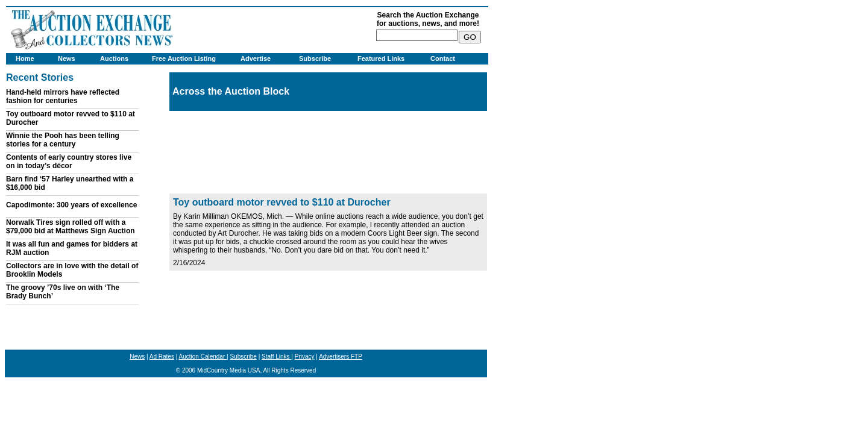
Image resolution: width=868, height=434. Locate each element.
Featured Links (381, 58)
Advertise (256, 58)
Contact (443, 58)
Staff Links (276, 357)
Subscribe (315, 58)
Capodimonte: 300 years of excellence (71, 205)
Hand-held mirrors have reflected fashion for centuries (63, 96)
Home (25, 58)
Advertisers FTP (341, 357)
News (67, 58)
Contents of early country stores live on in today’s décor (69, 162)
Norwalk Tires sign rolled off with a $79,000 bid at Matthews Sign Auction (71, 227)
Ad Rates (162, 357)
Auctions (114, 58)
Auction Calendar (203, 357)
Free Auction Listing (184, 58)
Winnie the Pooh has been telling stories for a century (63, 140)
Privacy (305, 357)
